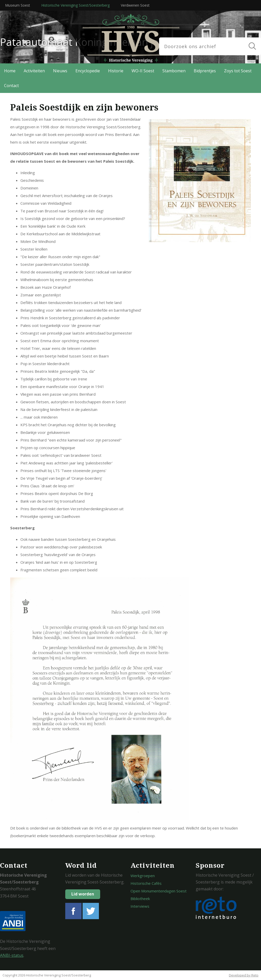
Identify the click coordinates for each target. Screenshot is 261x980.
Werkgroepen (143, 876)
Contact (11, 86)
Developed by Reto (244, 975)
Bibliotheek (140, 899)
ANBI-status (12, 955)
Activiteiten (34, 71)
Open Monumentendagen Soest (159, 891)
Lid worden (83, 894)
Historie (116, 71)
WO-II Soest (143, 71)
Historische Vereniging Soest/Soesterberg (75, 5)
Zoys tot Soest (238, 71)
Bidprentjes (205, 71)
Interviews (140, 906)
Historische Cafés (146, 883)
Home (10, 71)
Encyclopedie (88, 71)
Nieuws (60, 71)
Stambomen (174, 71)
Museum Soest (18, 5)
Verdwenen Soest (135, 5)
